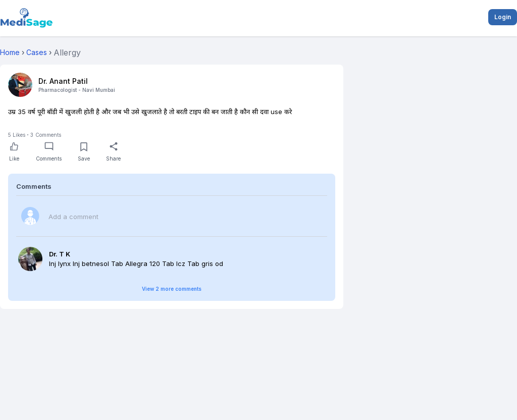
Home (10, 52)
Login (503, 17)
